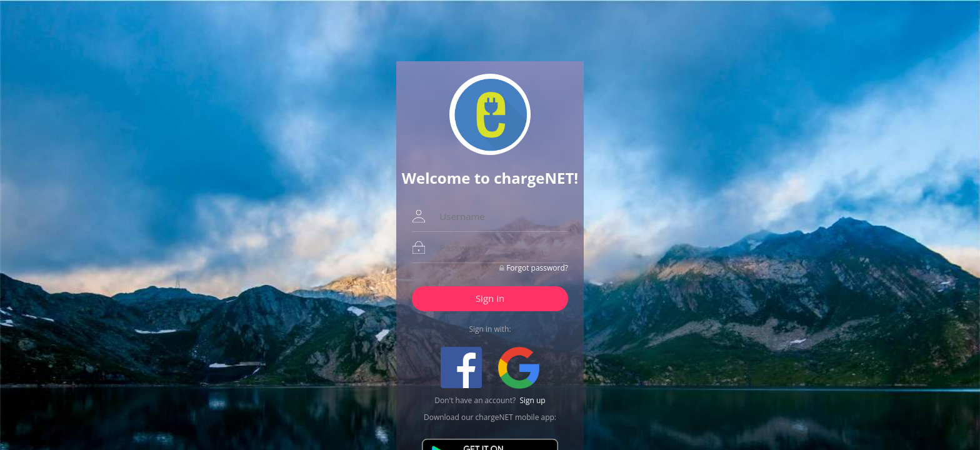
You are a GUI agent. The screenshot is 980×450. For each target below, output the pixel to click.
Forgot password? (537, 268)
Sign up (532, 400)
